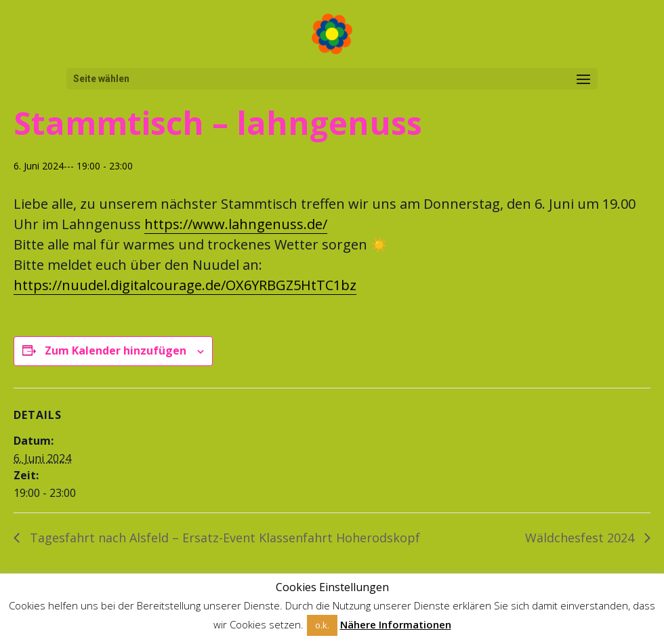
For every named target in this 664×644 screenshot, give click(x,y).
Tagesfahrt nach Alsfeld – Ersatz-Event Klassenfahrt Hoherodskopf (223, 538)
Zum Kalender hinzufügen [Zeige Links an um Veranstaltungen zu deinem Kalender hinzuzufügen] (116, 350)
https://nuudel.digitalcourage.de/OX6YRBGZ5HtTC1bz (185, 285)
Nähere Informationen (396, 624)
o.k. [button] (322, 625)
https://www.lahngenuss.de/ (236, 224)
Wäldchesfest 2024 (581, 538)
